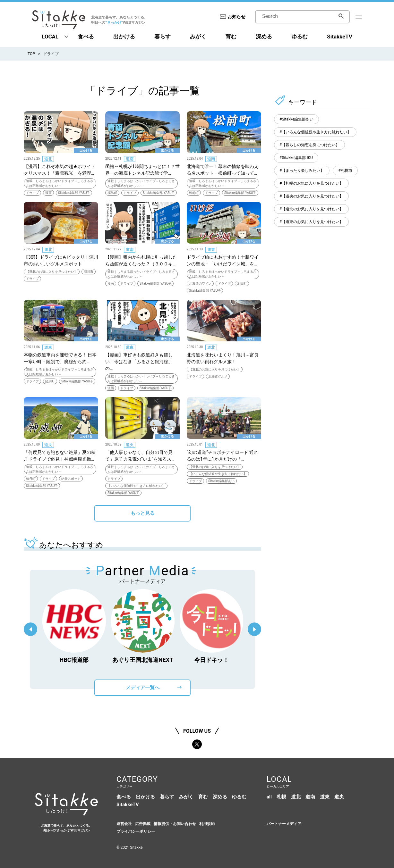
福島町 (112, 193)
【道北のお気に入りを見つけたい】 (52, 272)
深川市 (89, 272)
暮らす (163, 37)
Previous (30, 629)
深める (264, 37)
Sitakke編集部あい (221, 481)
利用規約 (207, 824)
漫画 (48, 193)
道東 (211, 250)
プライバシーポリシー (136, 831)
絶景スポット (71, 479)
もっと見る (143, 513)
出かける (124, 37)
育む (231, 37)
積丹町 (31, 479)
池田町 (242, 284)
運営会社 (124, 824)
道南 (130, 159)
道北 (48, 159)
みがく (198, 37)
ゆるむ (300, 37)
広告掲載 (143, 824)
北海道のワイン (200, 284)
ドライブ (51, 54)
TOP (31, 54)
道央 (48, 445)
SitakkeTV (340, 37)
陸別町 (50, 381)
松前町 (194, 193)
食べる (86, 37)
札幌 (281, 797)
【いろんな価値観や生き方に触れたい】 (136, 486)
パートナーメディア (284, 824)
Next (254, 629)
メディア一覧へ (143, 688)
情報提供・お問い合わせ (175, 824)
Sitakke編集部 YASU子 (74, 193)
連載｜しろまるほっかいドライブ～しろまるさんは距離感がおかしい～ (60, 183)
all (269, 797)
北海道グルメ (218, 376)
